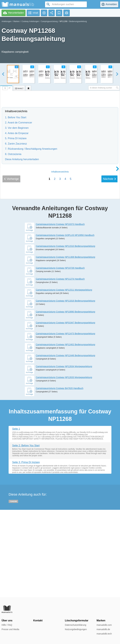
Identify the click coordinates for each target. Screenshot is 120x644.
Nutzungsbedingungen (76, 629)
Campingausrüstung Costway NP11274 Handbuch (60, 366)
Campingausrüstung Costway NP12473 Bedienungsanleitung (65, 421)
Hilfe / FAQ (7, 625)
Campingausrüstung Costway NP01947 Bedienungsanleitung (65, 410)
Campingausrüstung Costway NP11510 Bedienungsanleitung (65, 333)
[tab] (7, 88)
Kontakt (38, 620)
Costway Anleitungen (30, 21)
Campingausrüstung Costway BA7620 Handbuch (60, 476)
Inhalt (60, 259)
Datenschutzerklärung (75, 625)
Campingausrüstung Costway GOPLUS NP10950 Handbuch (65, 322)
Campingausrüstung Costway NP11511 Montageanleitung (64, 377)
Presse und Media (10, 629)
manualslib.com (104, 625)
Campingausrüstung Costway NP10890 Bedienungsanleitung (65, 399)
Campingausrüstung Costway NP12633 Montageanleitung (64, 465)
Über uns (7, 620)
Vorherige (11, 266)
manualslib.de (103, 629)
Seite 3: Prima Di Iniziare (26, 550)
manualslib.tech (104, 634)
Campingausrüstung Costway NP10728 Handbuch (60, 355)
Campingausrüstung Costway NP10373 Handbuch (60, 312)
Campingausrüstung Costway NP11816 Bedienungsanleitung (65, 388)
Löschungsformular (77, 620)
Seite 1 (16, 516)
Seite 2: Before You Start (26, 533)
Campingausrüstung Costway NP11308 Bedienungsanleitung (65, 344)
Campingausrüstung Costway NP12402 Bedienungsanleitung (65, 432)
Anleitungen (6, 21)
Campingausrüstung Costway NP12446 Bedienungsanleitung (65, 443)
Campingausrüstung (49, 21)
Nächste (109, 266)
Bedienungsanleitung (78, 21)
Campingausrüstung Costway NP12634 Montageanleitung (64, 454)
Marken (16, 21)
